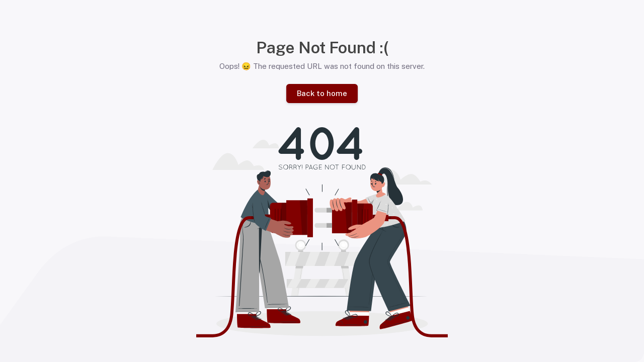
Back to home (322, 93)
